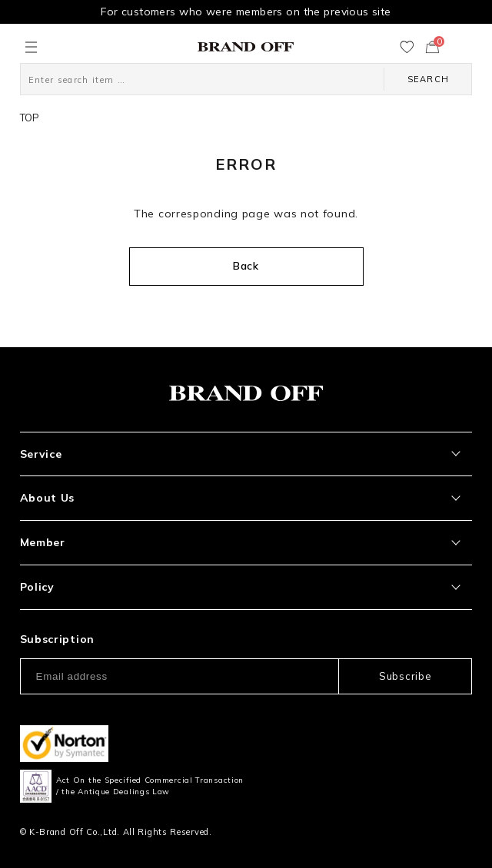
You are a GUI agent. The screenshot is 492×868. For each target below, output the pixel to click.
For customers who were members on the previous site (246, 12)
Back (246, 266)
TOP (30, 118)
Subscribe (405, 676)
